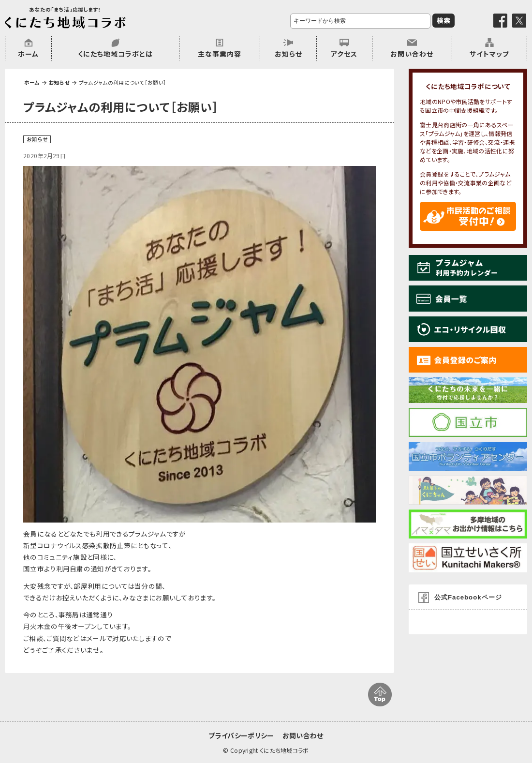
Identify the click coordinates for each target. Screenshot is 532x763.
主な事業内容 (220, 54)
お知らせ (288, 54)
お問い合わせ (412, 54)
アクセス (344, 54)
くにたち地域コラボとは (115, 54)
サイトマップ (489, 54)
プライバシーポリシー (241, 735)
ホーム (28, 54)
